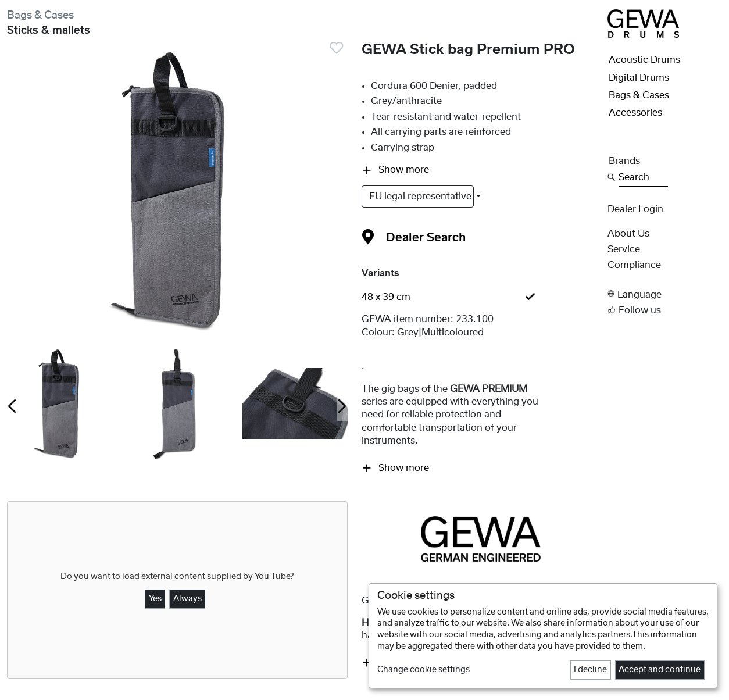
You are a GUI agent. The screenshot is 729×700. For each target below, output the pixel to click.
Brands (624, 161)
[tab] (481, 297)
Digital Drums (639, 78)
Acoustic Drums (644, 60)
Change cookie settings (424, 670)
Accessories (635, 113)
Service (624, 249)
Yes (155, 599)
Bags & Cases (40, 15)
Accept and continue (660, 670)
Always (187, 599)
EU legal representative (421, 197)
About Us (628, 234)
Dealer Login (635, 209)
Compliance (634, 265)
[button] (665, 294)
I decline (590, 670)
